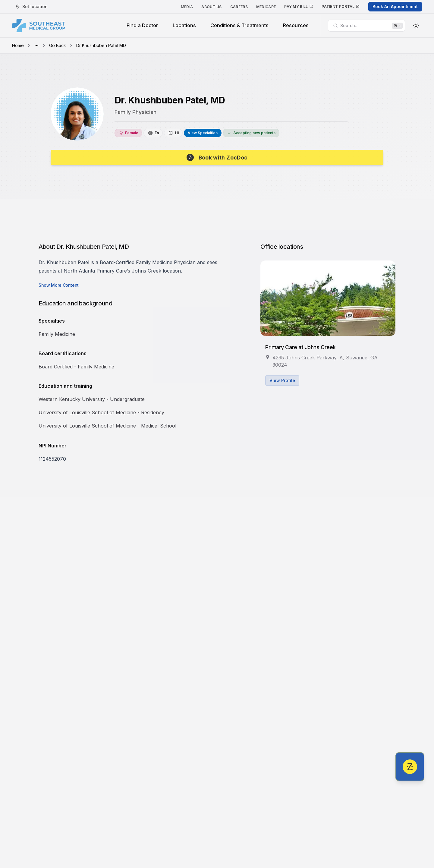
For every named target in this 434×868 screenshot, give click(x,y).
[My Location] (32, 7)
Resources (296, 25)
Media (187, 7)
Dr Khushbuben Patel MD (101, 45)
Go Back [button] (58, 45)
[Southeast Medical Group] (39, 26)
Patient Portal (341, 6)
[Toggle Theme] (416, 26)
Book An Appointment (395, 6)
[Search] (366, 26)
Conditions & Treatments (239, 25)
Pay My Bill (299, 6)
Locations (184, 25)
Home (18, 45)
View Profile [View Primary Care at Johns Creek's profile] (282, 382)
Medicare (266, 7)
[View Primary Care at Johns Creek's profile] (328, 300)
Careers (239, 7)
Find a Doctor (142, 25)
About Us (211, 7)
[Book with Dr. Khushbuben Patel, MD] (217, 158)
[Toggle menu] (36, 46)
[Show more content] (59, 287)
